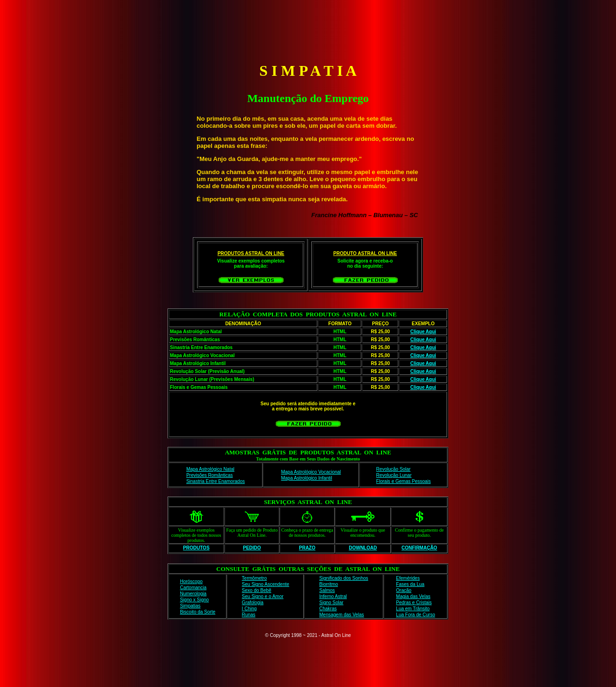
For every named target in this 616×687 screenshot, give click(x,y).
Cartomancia (193, 588)
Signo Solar (331, 603)
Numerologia (193, 594)
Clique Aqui (423, 332)
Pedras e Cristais (414, 603)
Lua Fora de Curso (415, 615)
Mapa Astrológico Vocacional (311, 472)
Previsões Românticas (209, 475)
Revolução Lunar (394, 475)
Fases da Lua (410, 584)
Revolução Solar (393, 469)
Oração (404, 590)
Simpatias (190, 606)
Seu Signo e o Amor (263, 596)
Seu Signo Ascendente (266, 584)
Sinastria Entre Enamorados (216, 481)
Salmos (327, 590)
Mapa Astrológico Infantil (306, 478)
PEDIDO (252, 548)
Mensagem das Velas (342, 615)
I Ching (249, 609)
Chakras (328, 609)
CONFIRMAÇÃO (419, 548)
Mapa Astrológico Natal (210, 469)
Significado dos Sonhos (344, 578)
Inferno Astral (333, 596)
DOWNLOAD (363, 548)
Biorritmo (329, 584)
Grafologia (253, 603)
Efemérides (408, 578)
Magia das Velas (413, 596)
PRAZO (307, 548)
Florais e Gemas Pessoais (404, 481)
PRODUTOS (196, 548)
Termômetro (254, 578)
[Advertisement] (308, 29)
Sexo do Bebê (257, 590)
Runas (249, 615)
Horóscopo (191, 581)
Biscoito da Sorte (198, 612)
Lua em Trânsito (413, 609)
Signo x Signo (194, 600)
